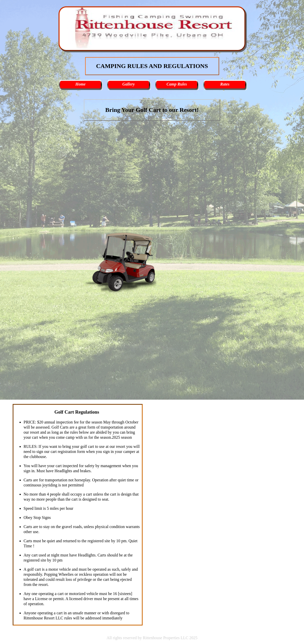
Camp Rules (177, 84)
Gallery (129, 84)
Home (81, 84)
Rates (225, 84)
